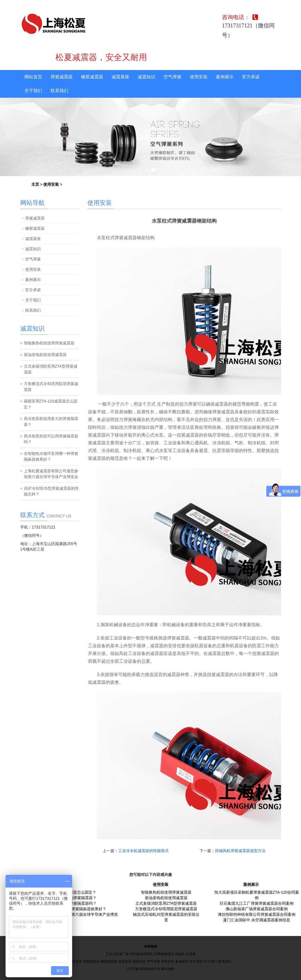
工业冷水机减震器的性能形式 (143, 851)
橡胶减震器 (92, 77)
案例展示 (225, 77)
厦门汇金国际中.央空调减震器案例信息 (257, 920)
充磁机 (180, 954)
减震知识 (146, 77)
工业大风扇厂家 (117, 954)
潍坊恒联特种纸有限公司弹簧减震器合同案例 (257, 914)
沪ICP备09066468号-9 (143, 969)
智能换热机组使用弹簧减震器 (49, 343)
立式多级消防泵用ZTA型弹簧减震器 (166, 903)
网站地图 (168, 969)
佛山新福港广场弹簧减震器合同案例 (257, 909)
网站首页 (33, 77)
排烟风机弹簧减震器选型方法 (240, 851)
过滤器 (191, 954)
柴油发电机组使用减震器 (45, 355)
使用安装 (199, 77)
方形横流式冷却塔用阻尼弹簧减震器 (166, 909)
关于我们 (33, 91)
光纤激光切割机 (141, 954)
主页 (35, 184)
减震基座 (120, 77)
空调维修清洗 (164, 954)
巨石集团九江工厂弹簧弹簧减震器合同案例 (257, 903)
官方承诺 (251, 77)
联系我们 (59, 91)
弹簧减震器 (62, 77)
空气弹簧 (173, 77)
